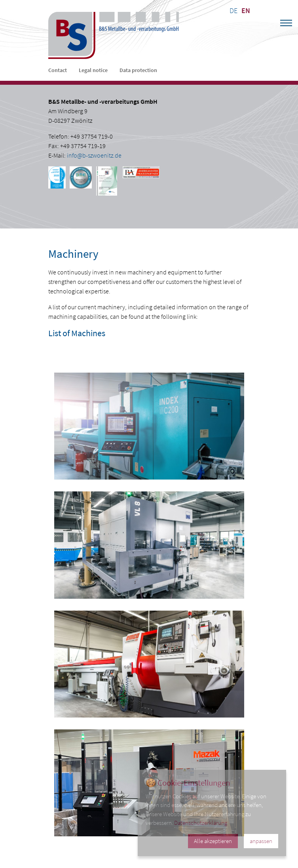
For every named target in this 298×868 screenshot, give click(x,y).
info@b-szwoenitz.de (94, 155)
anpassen (261, 841)
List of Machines (77, 333)
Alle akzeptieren (213, 841)
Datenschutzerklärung (201, 823)
